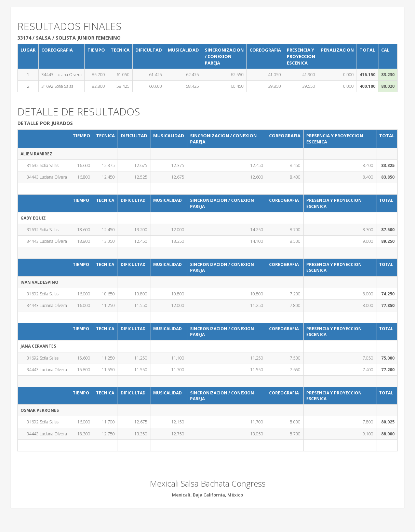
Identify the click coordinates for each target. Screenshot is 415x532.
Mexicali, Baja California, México (207, 495)
